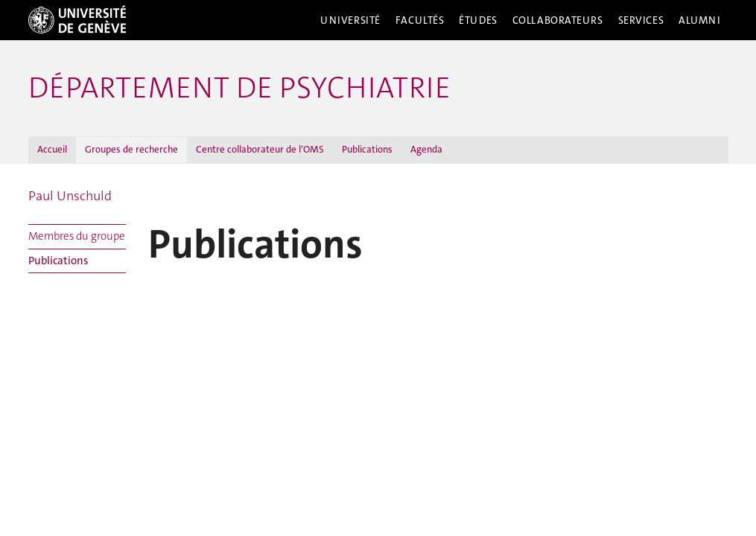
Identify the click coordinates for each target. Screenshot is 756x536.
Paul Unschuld (70, 196)
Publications (367, 149)
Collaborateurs (558, 20)
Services (641, 20)
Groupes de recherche (131, 149)
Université (350, 20)
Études (478, 20)
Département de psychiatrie (239, 88)
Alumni (699, 20)
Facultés (420, 20)
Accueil (52, 149)
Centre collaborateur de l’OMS (260, 149)
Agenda (426, 149)
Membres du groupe (77, 236)
